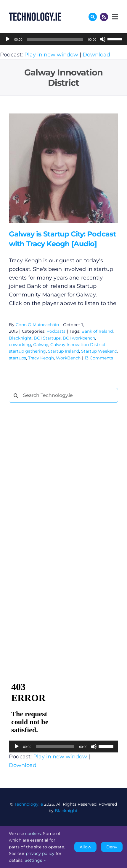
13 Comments (99, 358)
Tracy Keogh (41, 358)
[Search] (16, 395)
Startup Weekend (99, 351)
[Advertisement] (53, 498)
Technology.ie (29, 804)
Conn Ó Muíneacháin (37, 325)
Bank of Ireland (97, 331)
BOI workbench (79, 338)
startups (17, 358)
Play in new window (51, 55)
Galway (41, 345)
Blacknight (20, 338)
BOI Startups (47, 338)
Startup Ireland (64, 351)
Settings (35, 860)
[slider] (55, 39)
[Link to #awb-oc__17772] (93, 17)
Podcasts (56, 331)
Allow (85, 847)
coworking (20, 345)
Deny (112, 847)
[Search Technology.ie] (64, 395)
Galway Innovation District (78, 345)
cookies (33, 834)
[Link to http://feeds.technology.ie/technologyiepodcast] (104, 17)
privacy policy (40, 853)
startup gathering (27, 351)
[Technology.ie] (35, 15)
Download (96, 55)
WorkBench (68, 358)
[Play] (8, 39)
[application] (64, 39)
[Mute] (103, 39)
